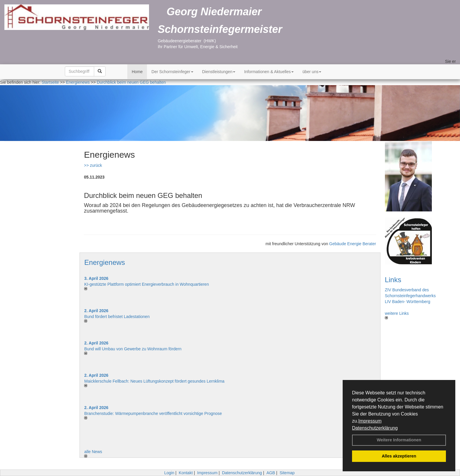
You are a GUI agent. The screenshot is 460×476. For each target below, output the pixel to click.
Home (137, 72)
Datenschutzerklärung (375, 428)
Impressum (370, 421)
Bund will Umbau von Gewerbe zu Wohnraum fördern (133, 349)
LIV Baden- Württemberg (408, 302)
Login (169, 473)
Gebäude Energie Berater (353, 244)
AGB (271, 473)
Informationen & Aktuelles (269, 72)
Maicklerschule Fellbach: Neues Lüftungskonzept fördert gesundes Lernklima (154, 381)
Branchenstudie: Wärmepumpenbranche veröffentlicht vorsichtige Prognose (153, 413)
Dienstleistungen (219, 72)
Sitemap (287, 473)
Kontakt (186, 473)
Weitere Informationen (399, 440)
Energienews (105, 262)
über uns (312, 72)
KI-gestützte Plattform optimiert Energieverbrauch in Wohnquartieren (147, 284)
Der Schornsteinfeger (172, 72)
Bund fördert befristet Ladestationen (117, 317)
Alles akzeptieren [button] (399, 456)
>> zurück (93, 165)
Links (393, 280)
